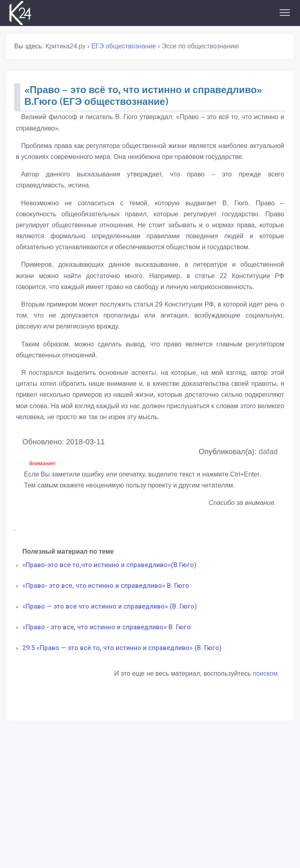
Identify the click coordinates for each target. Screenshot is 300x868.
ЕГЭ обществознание (124, 46)
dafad (268, 451)
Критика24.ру (66, 46)
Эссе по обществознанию (200, 46)
